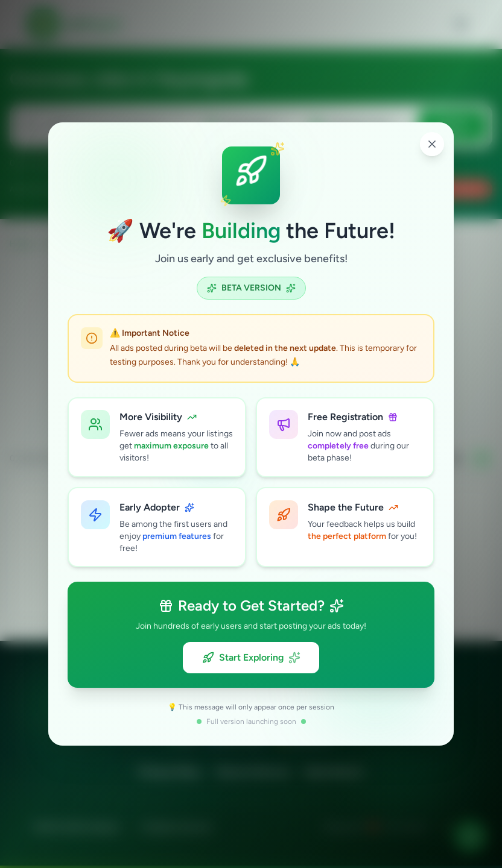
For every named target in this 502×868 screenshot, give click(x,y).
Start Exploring (251, 658)
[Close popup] (432, 143)
